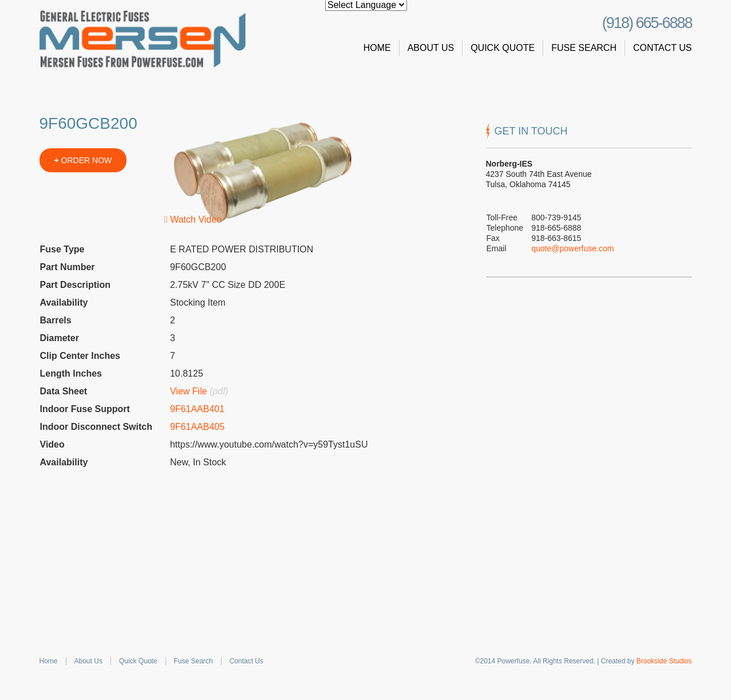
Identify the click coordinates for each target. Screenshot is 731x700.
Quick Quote (503, 48)
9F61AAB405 (197, 427)
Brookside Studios (664, 661)
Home (377, 48)
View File (189, 391)
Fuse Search (584, 48)
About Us (431, 48)
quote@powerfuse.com (572, 248)
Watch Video (193, 220)
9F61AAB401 (197, 409)
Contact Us (663, 48)
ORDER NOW (83, 160)
